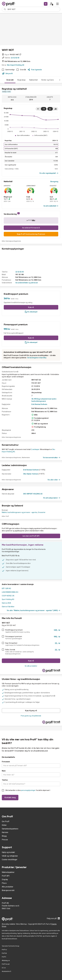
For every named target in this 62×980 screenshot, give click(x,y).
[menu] (57, 4)
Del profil (8, 74)
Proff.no (4, 950)
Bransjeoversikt (8, 890)
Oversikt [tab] (10, 80)
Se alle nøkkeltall (51, 206)
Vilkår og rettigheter (10, 856)
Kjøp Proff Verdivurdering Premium (31, 234)
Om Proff (6, 821)
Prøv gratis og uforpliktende (31, 716)
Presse (5, 840)
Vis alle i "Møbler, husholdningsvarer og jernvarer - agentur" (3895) (33, 610)
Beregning (54, 182)
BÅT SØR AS (6, 588)
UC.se (4, 968)
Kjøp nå (31, 307)
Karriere (5, 832)
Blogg (4, 836)
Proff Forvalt (6, 964)
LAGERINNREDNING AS (10, 592)
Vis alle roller (54, 480)
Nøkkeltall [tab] (33, 80)
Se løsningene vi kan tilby (37, 358)
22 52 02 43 (15, 58)
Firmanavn (6, 762)
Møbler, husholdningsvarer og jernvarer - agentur (20, 512)
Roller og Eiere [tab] (48, 80)
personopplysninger (28, 790)
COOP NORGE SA (8, 596)
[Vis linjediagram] (50, 109)
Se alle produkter (31, 666)
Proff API (6, 876)
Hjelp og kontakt (8, 852)
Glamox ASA (6, 603)
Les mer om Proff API (31, 536)
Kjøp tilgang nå (31, 711)
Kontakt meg (10, 797)
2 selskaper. (35, 449)
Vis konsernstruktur (52, 458)
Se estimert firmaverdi (31, 228)
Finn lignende (35, 70)
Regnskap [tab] (21, 80)
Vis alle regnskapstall (49, 173)
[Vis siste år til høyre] (44, 109)
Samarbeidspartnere (10, 829)
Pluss (4, 883)
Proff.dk (4, 953)
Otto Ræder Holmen (31, 474)
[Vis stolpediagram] (55, 109)
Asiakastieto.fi (6, 971)
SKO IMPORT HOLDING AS (33, 494)
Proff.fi (4, 957)
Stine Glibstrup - (22, 924)
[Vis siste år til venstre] (38, 109)
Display (5, 879)
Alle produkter (7, 887)
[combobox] (33, 9)
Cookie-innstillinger (10, 860)
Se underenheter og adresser (27, 283)
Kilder (4, 825)
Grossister (42, 512)
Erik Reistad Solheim (39, 404)
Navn (4, 771)
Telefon (5, 780)
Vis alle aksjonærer (52, 498)
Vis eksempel (31, 312)
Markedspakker (8, 872)
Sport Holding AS (8, 599)
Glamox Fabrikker (8, 607)
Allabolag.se (6, 961)
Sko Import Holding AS (16, 65)
